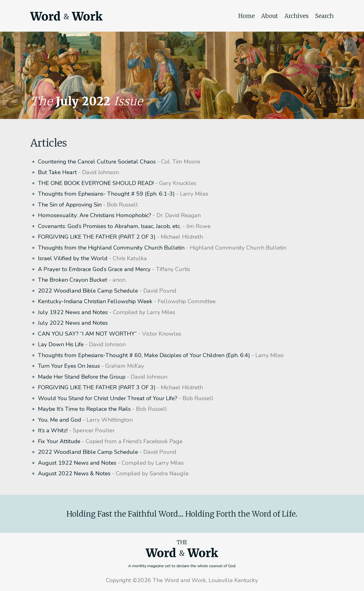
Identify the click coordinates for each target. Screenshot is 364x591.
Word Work (66, 16)
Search (324, 16)
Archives (297, 16)
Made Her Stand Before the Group (82, 377)
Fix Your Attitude (59, 441)
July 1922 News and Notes (73, 312)
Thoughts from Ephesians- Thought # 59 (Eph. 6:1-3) (106, 194)
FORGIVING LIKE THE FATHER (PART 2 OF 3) (97, 237)
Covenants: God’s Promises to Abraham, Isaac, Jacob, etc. (109, 226)
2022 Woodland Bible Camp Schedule (88, 291)
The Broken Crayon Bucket (73, 280)
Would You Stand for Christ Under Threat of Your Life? (108, 398)
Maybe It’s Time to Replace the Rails (84, 409)
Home (246, 16)
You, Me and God (60, 420)
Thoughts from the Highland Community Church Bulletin (111, 248)
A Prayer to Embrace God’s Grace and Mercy (94, 269)
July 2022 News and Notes (73, 323)
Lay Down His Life (61, 344)
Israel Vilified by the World (73, 258)
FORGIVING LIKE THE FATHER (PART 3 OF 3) (97, 387)
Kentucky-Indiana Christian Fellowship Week (95, 301)
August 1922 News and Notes (77, 463)
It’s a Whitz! (53, 430)
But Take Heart (57, 172)
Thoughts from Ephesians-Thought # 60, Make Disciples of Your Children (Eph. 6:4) (144, 355)
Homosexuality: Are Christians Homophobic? (95, 215)
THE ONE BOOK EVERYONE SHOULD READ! (96, 183)
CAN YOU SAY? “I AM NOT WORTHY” (87, 334)
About (270, 16)
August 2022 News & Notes (74, 473)
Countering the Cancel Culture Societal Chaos (97, 162)
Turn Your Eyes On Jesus (69, 366)
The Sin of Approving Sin (70, 205)
